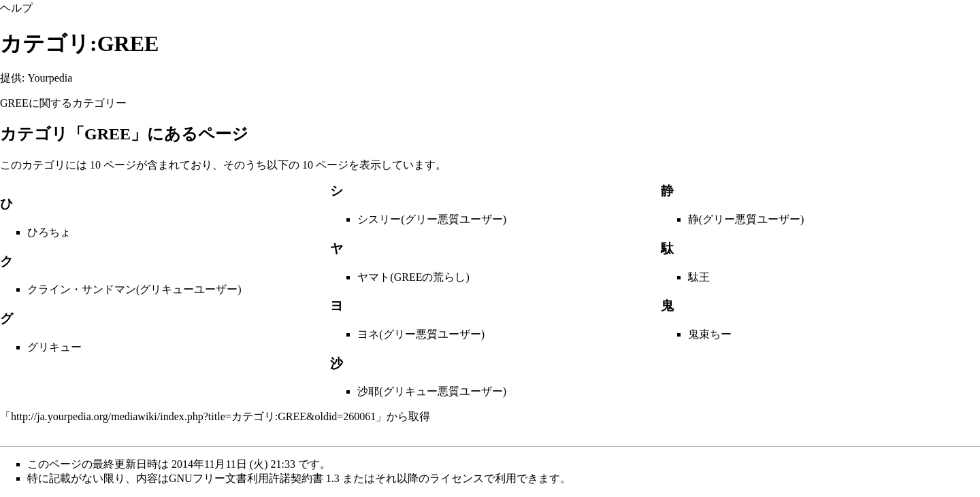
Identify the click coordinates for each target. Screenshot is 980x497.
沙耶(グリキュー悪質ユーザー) (432, 391)
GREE (14, 103)
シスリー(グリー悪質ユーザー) (432, 219)
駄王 (699, 277)
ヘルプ (16, 8)
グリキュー (54, 347)
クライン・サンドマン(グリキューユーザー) (134, 289)
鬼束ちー (710, 334)
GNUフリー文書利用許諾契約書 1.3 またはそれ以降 (294, 478)
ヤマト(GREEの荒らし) (413, 277)
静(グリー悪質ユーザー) (746, 219)
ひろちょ (49, 232)
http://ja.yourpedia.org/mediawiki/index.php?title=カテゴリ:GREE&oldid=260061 (193, 416)
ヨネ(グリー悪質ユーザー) (421, 334)
